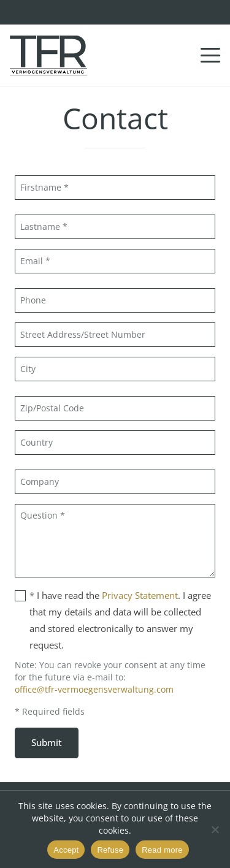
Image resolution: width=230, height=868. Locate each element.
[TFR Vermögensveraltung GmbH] (48, 55)
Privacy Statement (140, 595)
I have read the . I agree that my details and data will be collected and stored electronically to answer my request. (113, 619)
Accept (66, 850)
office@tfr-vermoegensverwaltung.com (94, 689)
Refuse (110, 850)
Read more (162, 850)
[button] (210, 55)
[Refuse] (215, 829)
